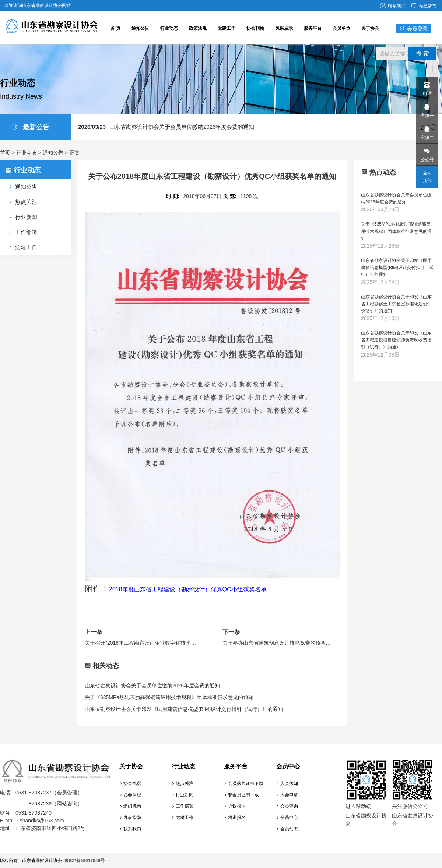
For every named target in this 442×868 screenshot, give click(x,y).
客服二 (427, 131)
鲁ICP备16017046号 (85, 861)
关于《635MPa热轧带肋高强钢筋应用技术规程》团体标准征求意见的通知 (169, 697)
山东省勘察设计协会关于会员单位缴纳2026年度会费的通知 (166, 127)
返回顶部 (427, 177)
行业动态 (169, 28)
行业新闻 (183, 795)
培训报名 (235, 818)
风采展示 (284, 28)
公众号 (427, 153)
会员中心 (287, 818)
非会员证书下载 (242, 795)
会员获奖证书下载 (244, 783)
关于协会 (370, 28)
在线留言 (424, 6)
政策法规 (198, 28)
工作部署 (183, 806)
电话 (427, 87)
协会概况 (131, 783)
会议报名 (235, 806)
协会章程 (131, 795)
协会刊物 (255, 28)
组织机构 (131, 806)
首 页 (115, 28)
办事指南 (131, 818)
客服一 (427, 109)
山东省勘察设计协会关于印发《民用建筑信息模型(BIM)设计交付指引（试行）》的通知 (184, 709)
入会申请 (287, 795)
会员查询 (287, 806)
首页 (5, 153)
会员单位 (341, 28)
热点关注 (183, 783)
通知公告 (140, 28)
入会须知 (287, 783)
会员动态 (287, 829)
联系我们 (393, 6)
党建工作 (227, 28)
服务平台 (313, 28)
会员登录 (413, 29)
